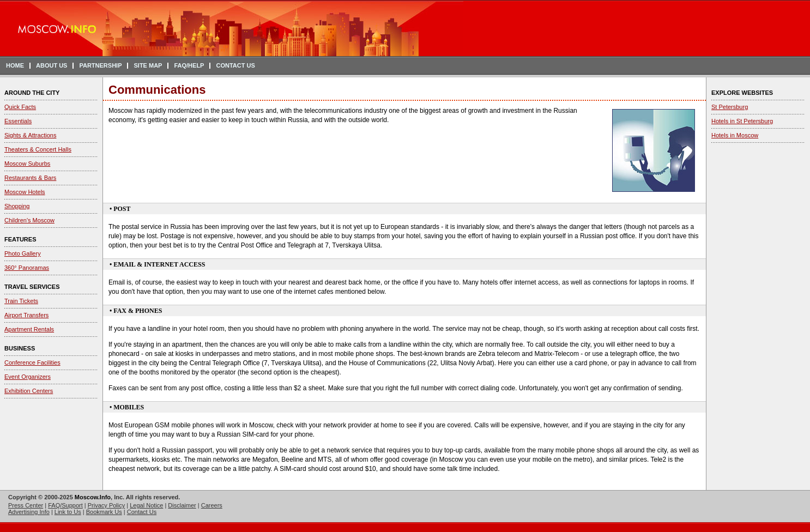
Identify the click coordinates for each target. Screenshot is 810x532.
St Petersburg (730, 107)
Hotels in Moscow (735, 135)
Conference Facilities (32, 362)
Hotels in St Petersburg (742, 121)
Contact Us (142, 512)
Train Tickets (21, 301)
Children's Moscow (29, 220)
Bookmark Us (104, 512)
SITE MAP (148, 65)
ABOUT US (52, 65)
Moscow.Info (93, 497)
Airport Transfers (26, 315)
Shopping (17, 206)
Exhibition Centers (29, 391)
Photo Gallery (23, 253)
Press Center (26, 505)
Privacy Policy (106, 505)
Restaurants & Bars (30, 178)
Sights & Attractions (30, 135)
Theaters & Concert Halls (38, 149)
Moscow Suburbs (27, 164)
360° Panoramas (27, 268)
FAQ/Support (65, 505)
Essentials (18, 121)
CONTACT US (235, 65)
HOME (15, 65)
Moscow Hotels (25, 192)
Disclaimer (182, 505)
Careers (212, 505)
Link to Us (68, 512)
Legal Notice (146, 505)
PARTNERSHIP (100, 65)
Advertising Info (29, 512)
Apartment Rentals (29, 329)
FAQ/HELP (189, 65)
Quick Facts (20, 107)
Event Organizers (28, 377)
